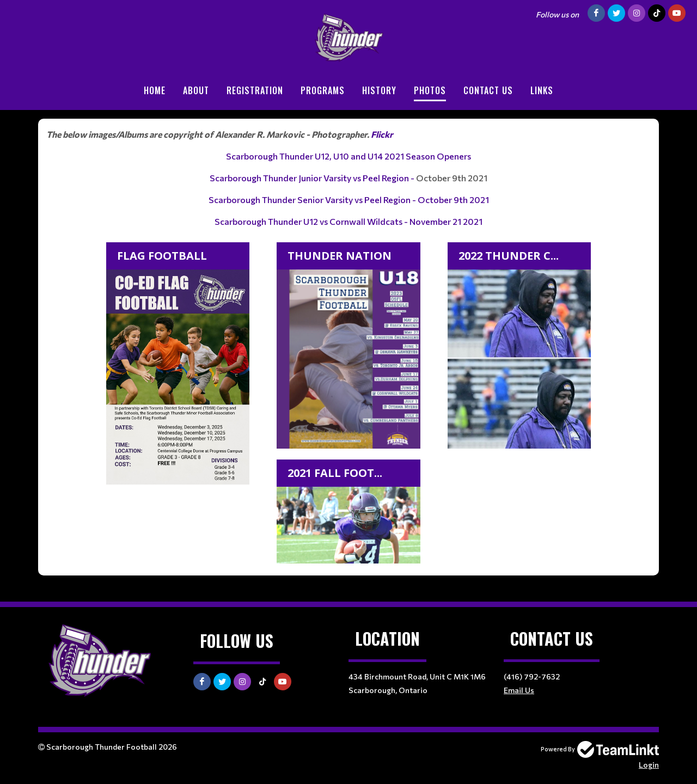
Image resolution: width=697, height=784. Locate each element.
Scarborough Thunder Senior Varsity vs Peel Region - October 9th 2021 (349, 200)
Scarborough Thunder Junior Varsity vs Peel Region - (313, 178)
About (196, 90)
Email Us (519, 690)
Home (155, 90)
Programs (323, 90)
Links (542, 90)
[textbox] (348, 347)
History (379, 90)
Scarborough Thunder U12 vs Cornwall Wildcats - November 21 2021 (348, 221)
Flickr (382, 134)
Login (649, 765)
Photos (430, 90)
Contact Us (488, 90)
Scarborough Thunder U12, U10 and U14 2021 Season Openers (348, 156)
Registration (255, 90)
